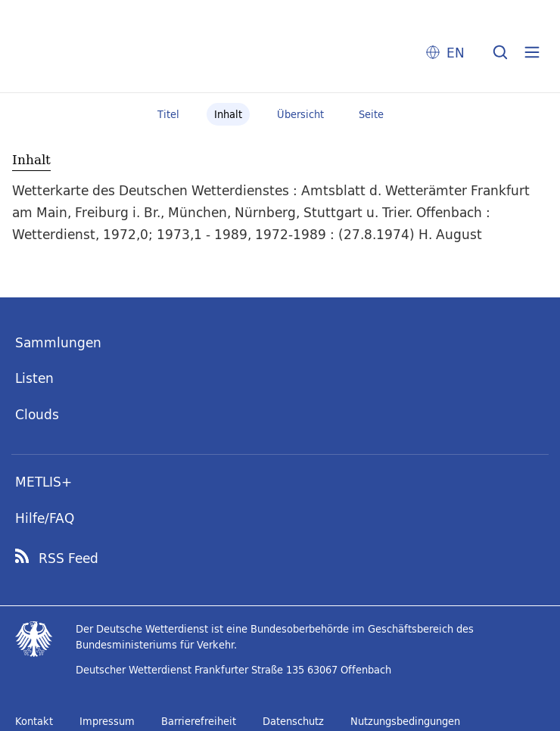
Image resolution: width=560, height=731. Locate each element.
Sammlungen (58, 342)
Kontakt (34, 721)
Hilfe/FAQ (45, 518)
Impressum (107, 721)
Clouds (37, 414)
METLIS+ (44, 482)
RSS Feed (68, 558)
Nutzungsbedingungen (405, 721)
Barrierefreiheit (199, 721)
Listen (34, 378)
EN (456, 53)
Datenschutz (293, 721)
